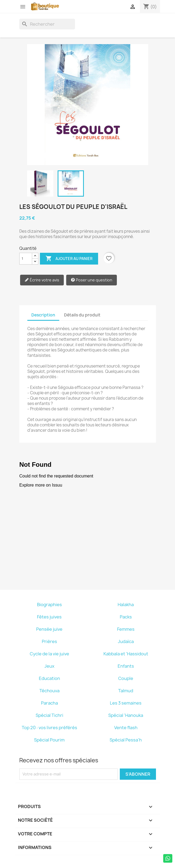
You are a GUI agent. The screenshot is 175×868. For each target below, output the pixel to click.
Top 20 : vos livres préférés (49, 728)
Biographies (49, 605)
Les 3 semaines (126, 703)
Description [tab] (43, 315)
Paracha (49, 703)
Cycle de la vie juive (49, 654)
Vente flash (126, 728)
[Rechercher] (47, 24)
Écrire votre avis (42, 280)
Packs (126, 617)
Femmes (126, 629)
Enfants (126, 666)
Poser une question (92, 280)
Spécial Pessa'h (126, 740)
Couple (126, 678)
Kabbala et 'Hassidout (126, 654)
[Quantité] (26, 259)
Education (49, 678)
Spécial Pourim (49, 740)
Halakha (126, 605)
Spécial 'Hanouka (126, 715)
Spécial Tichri (49, 715)
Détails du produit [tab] (82, 315)
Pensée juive (49, 629)
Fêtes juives (49, 617)
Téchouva (49, 691)
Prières (49, 641)
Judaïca (126, 641)
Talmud (126, 691)
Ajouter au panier (69, 259)
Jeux (49, 666)
